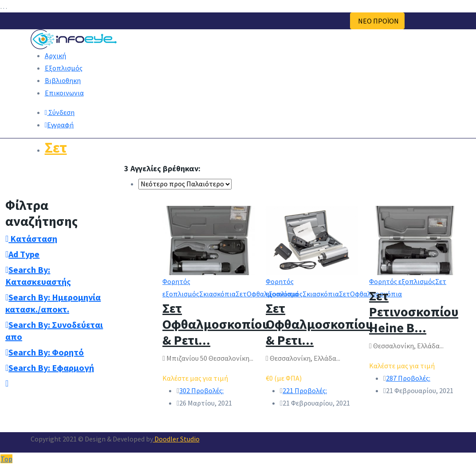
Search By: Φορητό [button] (45, 352)
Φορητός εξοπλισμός (402, 281)
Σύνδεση (60, 112)
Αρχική (55, 55)
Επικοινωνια (64, 93)
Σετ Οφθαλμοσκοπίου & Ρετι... (216, 324)
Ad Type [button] (22, 254)
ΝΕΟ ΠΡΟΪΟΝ (378, 21)
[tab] (59, 238)
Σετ (56, 147)
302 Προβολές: (201, 390)
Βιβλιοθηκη (63, 80)
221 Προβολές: (305, 390)
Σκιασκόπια (217, 294)
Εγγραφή (59, 125)
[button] (7, 383)
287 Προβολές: (408, 378)
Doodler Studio (176, 439)
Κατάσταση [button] (31, 238)
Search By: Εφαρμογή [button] (50, 368)
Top (6, 459)
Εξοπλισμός (64, 68)
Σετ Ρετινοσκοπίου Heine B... (414, 311)
